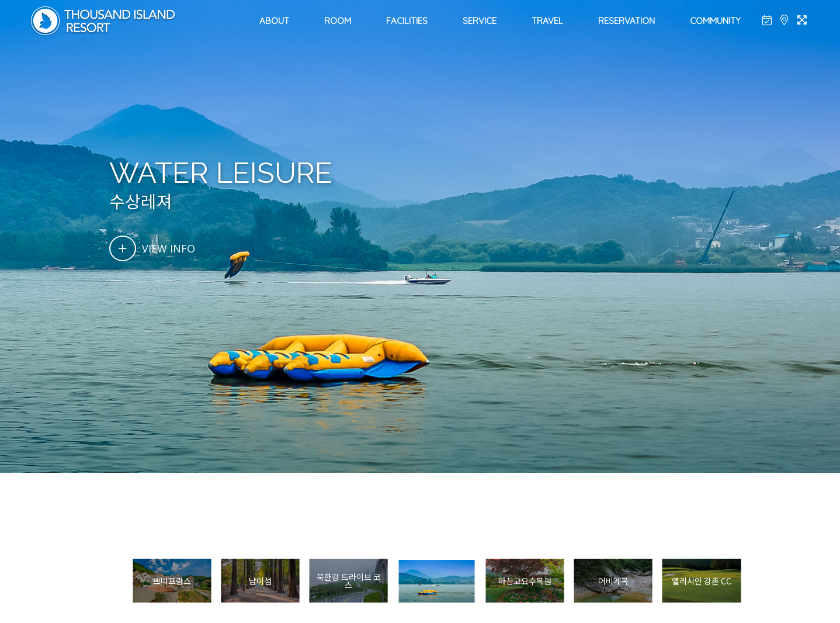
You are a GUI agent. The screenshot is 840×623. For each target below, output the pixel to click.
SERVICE (480, 21)
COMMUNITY (715, 21)
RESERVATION (626, 21)
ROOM (338, 21)
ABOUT (274, 21)
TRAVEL (547, 21)
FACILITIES (407, 21)
